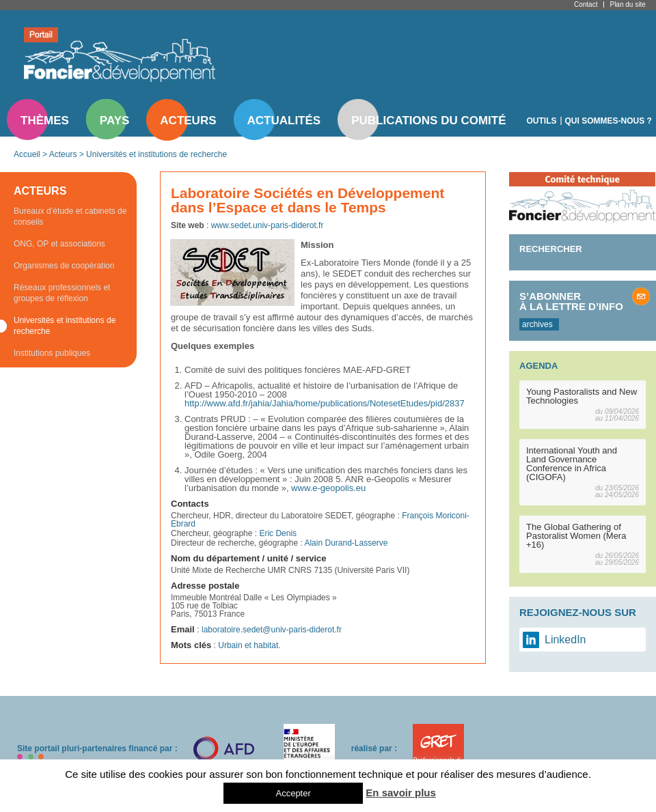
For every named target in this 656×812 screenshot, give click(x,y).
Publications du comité (428, 121)
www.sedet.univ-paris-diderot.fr (268, 225)
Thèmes (45, 121)
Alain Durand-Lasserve (346, 543)
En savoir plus (401, 793)
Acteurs (188, 121)
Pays (114, 121)
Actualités (284, 121)
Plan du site (627, 4)
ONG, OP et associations (59, 244)
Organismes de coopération (64, 266)
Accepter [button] (293, 793)
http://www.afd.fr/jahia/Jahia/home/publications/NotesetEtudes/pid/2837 (325, 403)
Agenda (538, 366)
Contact (586, 4)
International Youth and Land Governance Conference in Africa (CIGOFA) (572, 464)
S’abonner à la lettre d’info (571, 301)
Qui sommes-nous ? (609, 121)
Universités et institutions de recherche (156, 154)
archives (537, 324)
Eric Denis (278, 533)
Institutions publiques (52, 353)
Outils (542, 121)
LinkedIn (565, 640)
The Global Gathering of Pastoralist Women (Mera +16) (576, 536)
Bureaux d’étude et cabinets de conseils (70, 216)
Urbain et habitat (248, 645)
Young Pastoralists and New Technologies (582, 396)
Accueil (27, 154)
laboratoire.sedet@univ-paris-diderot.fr (272, 630)
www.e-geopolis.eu (328, 488)
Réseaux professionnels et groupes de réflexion (62, 293)
